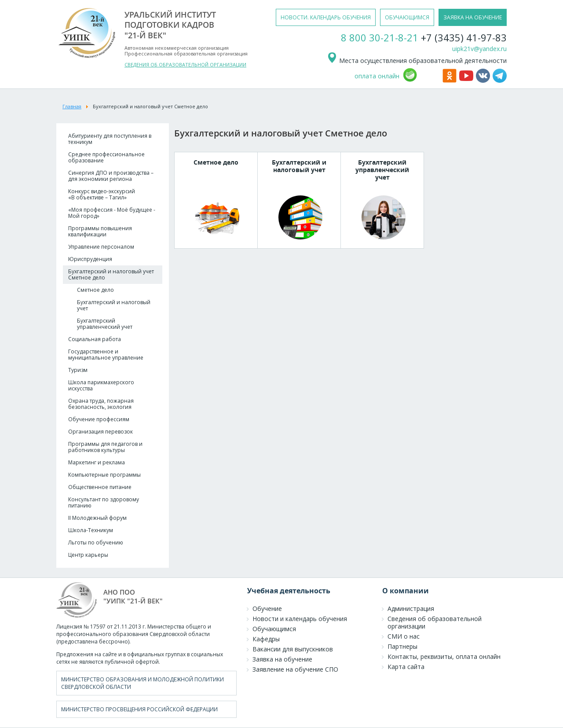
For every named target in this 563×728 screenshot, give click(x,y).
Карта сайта (406, 667)
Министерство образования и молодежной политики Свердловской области (143, 683)
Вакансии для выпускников (293, 649)
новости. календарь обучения (326, 17)
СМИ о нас (404, 636)
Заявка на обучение (282, 659)
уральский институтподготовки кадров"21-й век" (170, 25)
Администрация (411, 609)
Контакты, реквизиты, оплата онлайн (444, 656)
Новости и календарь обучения (300, 619)
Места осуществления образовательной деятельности (417, 61)
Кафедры (266, 639)
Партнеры (402, 646)
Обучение (267, 609)
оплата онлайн (377, 76)
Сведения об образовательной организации (435, 622)
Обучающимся (274, 629)
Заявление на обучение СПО (295, 669)
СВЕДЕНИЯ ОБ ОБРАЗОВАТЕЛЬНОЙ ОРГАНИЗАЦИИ (185, 64)
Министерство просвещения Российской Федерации (139, 709)
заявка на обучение (473, 17)
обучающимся (407, 17)
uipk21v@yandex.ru (479, 49)
